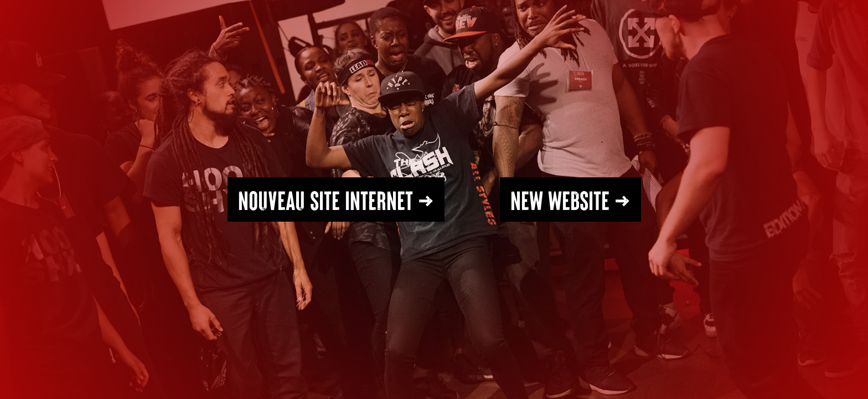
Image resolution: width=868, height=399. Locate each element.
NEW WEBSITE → (570, 199)
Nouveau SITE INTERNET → (336, 199)
